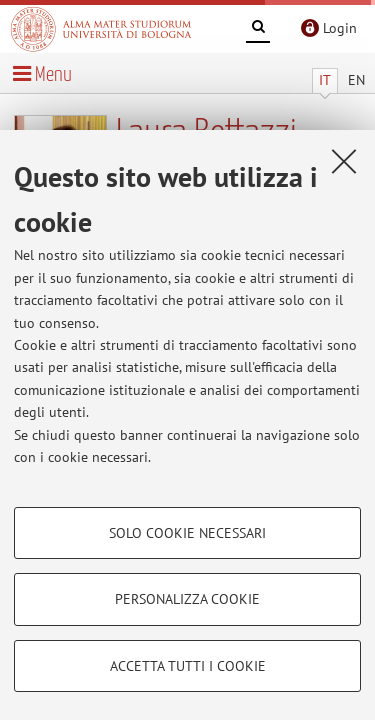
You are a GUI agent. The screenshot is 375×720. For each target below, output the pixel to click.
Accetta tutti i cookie (188, 666)
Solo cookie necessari (187, 533)
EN (356, 80)
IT (325, 80)
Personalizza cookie (187, 599)
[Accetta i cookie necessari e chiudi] (344, 161)
